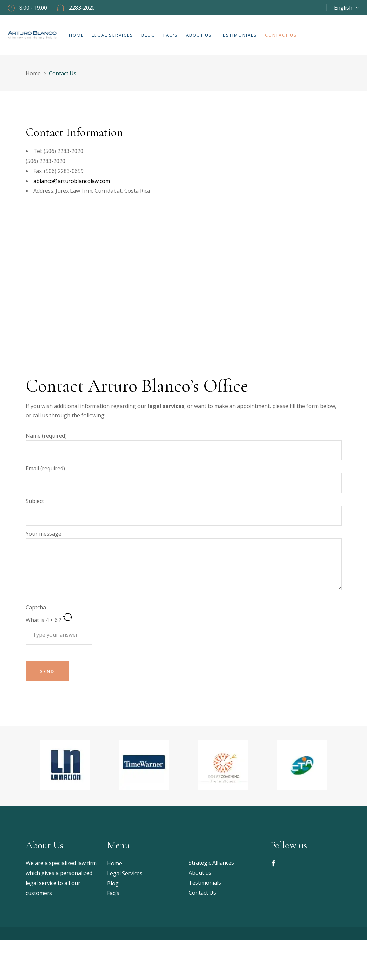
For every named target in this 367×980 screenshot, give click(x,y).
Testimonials (205, 883)
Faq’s (113, 893)
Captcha (36, 607)
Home (33, 73)
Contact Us (202, 893)
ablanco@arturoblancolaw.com (72, 181)
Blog (113, 883)
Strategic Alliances (211, 863)
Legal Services (125, 873)
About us (200, 873)
